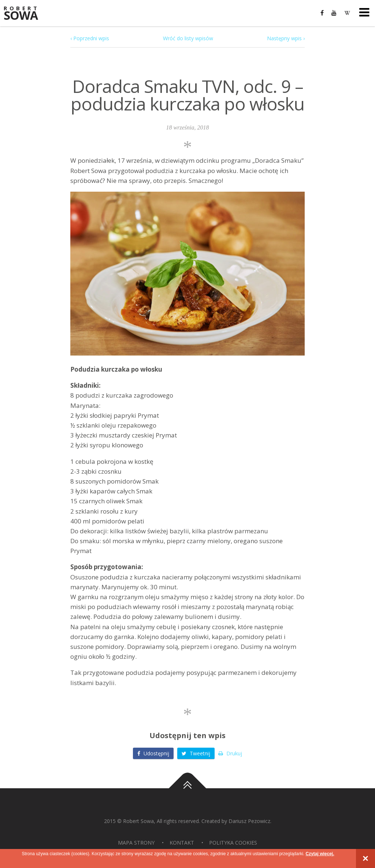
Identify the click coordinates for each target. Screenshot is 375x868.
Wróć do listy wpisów (188, 38)
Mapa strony (136, 843)
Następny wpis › (286, 38)
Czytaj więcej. (320, 854)
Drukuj (230, 753)
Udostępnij (153, 753)
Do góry (187, 788)
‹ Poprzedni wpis (90, 38)
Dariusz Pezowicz (249, 821)
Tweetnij (196, 753)
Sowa (26, 14)
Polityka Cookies (233, 843)
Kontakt (182, 843)
